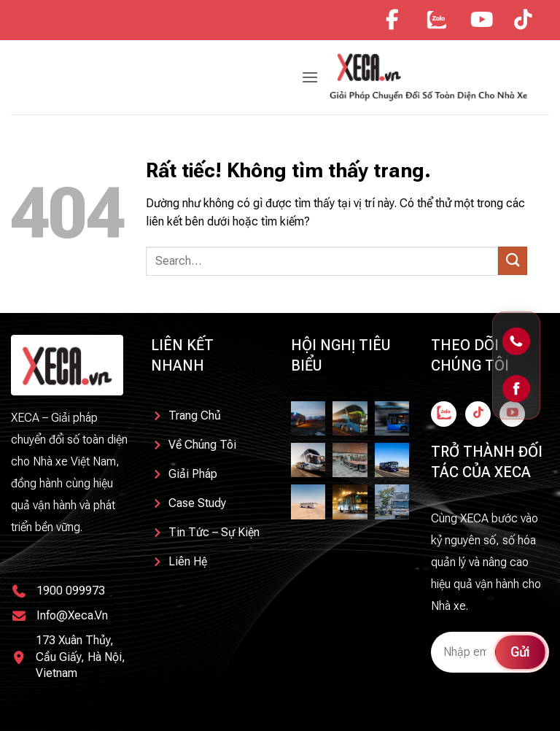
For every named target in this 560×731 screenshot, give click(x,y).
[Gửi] (513, 261)
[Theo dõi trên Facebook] (444, 414)
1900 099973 (71, 591)
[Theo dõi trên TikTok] (478, 414)
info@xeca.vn (72, 615)
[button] (310, 77)
